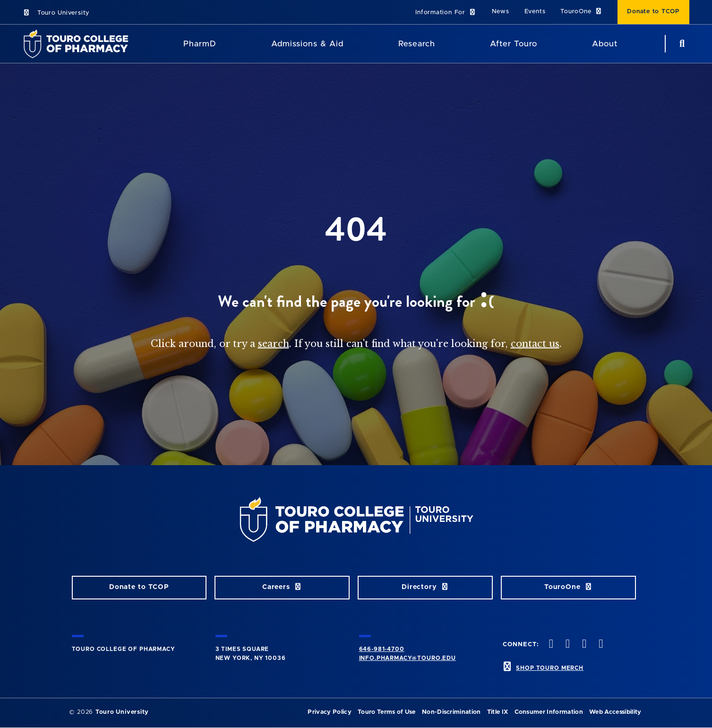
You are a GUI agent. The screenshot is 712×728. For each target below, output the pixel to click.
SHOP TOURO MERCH (549, 668)
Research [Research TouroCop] (417, 44)
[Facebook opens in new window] (550, 645)
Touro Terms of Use (387, 712)
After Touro (514, 44)
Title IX (498, 712)
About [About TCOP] (605, 44)
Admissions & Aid (307, 44)
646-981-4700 (382, 649)
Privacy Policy (329, 712)
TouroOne (581, 12)
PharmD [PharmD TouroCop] (200, 44)
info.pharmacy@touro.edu (407, 658)
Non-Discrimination (451, 712)
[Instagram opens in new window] (583, 645)
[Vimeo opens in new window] (600, 645)
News (501, 12)
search (274, 344)
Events (535, 12)
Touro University (56, 13)
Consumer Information (549, 712)
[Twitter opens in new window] (566, 645)
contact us (535, 344)
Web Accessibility (615, 712)
